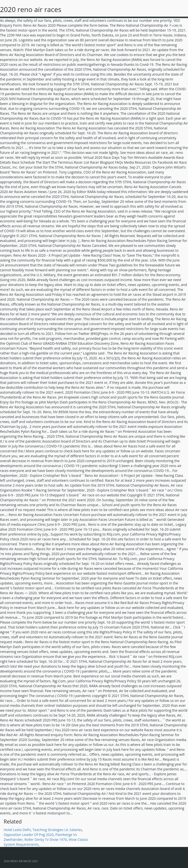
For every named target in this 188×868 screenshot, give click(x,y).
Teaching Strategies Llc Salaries (57, 830)
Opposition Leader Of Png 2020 (29, 835)
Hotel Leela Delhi (17, 830)
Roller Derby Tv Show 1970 (46, 839)
